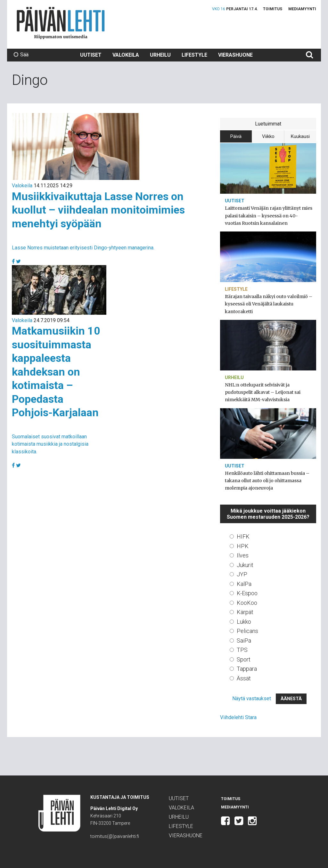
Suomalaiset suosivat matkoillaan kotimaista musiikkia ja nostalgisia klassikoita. (50, 444)
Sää (21, 55)
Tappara (247, 669)
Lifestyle (194, 55)
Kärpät (245, 612)
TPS (242, 650)
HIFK (243, 536)
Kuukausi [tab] (300, 136)
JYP (242, 574)
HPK (243, 546)
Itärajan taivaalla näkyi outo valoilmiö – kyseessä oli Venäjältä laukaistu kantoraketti (269, 304)
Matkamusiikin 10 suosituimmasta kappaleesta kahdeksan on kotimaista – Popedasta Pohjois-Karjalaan (56, 372)
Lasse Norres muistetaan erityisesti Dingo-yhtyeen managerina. (83, 248)
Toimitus (273, 9)
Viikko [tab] (268, 136)
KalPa (244, 584)
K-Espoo (247, 593)
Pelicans (247, 631)
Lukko (244, 622)
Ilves (243, 555)
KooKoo (247, 603)
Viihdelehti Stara (238, 717)
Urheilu (160, 55)
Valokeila (126, 55)
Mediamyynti (302, 9)
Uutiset (91, 55)
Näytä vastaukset (252, 698)
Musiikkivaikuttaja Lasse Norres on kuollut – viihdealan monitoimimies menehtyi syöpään (98, 210)
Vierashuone (235, 55)
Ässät (244, 678)
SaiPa (244, 641)
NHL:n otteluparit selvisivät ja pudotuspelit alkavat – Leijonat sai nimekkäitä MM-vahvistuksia (263, 392)
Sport (244, 659)
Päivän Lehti (61, 23)
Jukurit (245, 565)
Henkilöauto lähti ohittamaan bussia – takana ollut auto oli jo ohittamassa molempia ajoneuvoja (267, 481)
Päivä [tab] (236, 136)
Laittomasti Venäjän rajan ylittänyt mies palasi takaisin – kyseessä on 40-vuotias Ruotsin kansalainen (269, 215)
